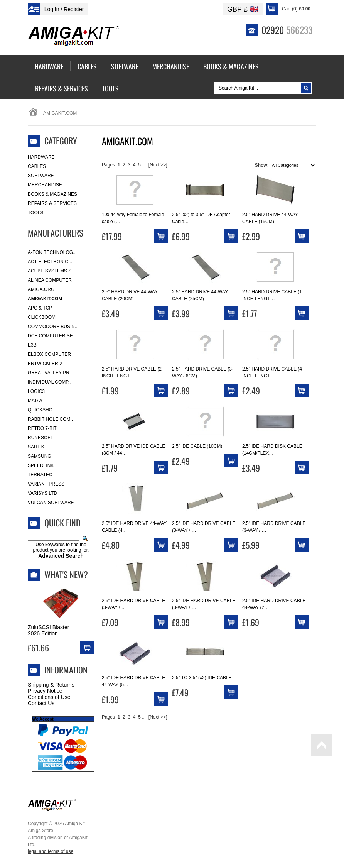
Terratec (40, 475)
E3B (32, 345)
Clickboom (42, 317)
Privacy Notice (45, 691)
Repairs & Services (52, 203)
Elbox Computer (49, 354)
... (144, 165)
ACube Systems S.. (51, 271)
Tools (35, 213)
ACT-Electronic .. (50, 262)
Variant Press (46, 484)
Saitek (36, 447)
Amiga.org (41, 289)
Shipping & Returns (51, 685)
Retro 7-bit (42, 428)
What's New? (66, 574)
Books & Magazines (52, 194)
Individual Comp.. (49, 382)
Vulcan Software (51, 503)
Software (41, 176)
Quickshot (41, 410)
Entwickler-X (45, 364)
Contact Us (41, 703)
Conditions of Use (49, 697)
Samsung (40, 456)
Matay (35, 401)
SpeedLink (41, 465)
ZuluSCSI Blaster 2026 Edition (48, 630)
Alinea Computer (50, 280)
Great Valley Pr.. (50, 373)
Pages (108, 165)
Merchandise (45, 185)
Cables (37, 166)
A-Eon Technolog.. (52, 252)
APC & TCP (40, 308)
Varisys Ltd (42, 493)
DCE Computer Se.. (51, 336)
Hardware (41, 157)
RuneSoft (40, 438)
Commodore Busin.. (53, 327)
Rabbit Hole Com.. (50, 419)
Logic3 (36, 391)
